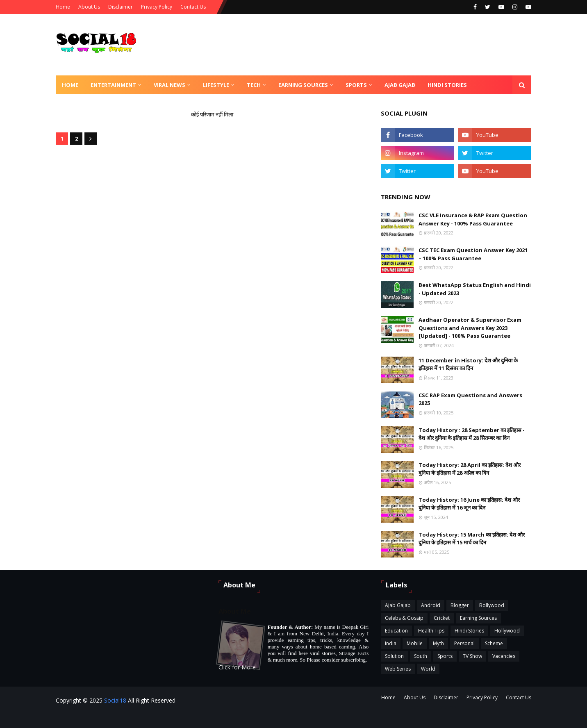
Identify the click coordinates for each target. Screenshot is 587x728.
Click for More (237, 667)
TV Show (472, 656)
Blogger (460, 605)
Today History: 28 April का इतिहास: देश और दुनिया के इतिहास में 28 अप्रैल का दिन (470, 469)
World (428, 669)
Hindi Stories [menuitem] (447, 85)
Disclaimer (121, 7)
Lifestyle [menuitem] (216, 85)
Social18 (115, 700)
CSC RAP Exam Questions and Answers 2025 (470, 399)
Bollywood (492, 605)
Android (431, 605)
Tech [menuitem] (254, 85)
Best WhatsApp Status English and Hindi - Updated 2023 (475, 289)
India (391, 643)
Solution (394, 656)
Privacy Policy (157, 7)
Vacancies (504, 656)
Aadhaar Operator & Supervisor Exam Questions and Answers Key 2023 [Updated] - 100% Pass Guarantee (470, 328)
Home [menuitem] (70, 85)
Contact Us (193, 7)
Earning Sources (478, 618)
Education (396, 631)
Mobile (415, 643)
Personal (464, 643)
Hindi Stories (469, 631)
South (421, 656)
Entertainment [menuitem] (113, 85)
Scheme (494, 643)
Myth (438, 643)
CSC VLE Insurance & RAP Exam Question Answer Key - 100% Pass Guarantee (473, 219)
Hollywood (507, 631)
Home (63, 7)
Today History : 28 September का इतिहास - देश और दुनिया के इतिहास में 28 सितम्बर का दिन (472, 434)
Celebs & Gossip (404, 618)
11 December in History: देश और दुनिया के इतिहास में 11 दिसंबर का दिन (468, 364)
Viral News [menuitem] (170, 85)
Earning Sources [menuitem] (303, 85)
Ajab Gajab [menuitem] (400, 85)
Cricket (442, 618)
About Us (89, 7)
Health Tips (431, 631)
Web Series (398, 669)
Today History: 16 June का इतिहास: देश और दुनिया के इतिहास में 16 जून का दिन (469, 504)
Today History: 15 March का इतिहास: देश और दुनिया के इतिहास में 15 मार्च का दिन (472, 539)
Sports (445, 656)
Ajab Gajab (398, 605)
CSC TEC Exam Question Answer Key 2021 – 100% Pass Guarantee (473, 254)
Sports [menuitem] (356, 85)
